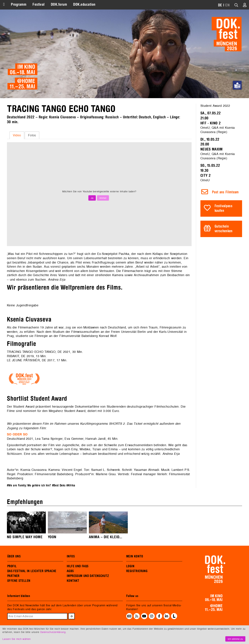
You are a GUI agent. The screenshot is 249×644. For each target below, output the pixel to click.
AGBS (70, 571)
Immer (103, 198)
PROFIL (12, 566)
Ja (92, 198)
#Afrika (71, 485)
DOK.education (84, 4)
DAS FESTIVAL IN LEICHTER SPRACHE (32, 571)
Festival (39, 4)
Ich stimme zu (235, 639)
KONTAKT (73, 581)
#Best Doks (59, 485)
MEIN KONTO (135, 556)
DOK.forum (59, 4)
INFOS (71, 556)
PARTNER (13, 576)
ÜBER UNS (14, 556)
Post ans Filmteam (225, 192)
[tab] (17, 135)
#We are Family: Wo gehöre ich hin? (29, 485)
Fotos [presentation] (32, 135)
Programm (19, 4)
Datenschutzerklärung (53, 632)
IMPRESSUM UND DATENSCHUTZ (88, 576)
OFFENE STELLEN (19, 581)
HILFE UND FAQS (78, 566)
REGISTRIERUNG (137, 571)
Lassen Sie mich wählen (17, 639)
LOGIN (130, 566)
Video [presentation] (17, 135)
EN (227, 5)
